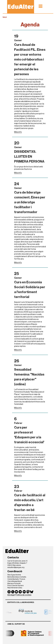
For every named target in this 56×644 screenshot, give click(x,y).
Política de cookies (23, 595)
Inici (5, 17)
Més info (18, 132)
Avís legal (11, 595)
